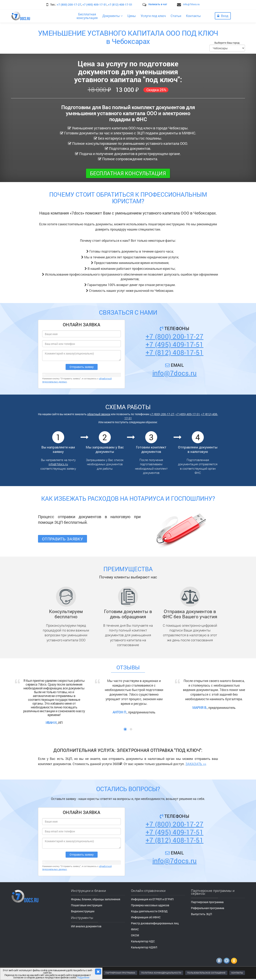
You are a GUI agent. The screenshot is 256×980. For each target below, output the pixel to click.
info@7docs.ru (191, 4)
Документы (112, 16)
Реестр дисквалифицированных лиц (155, 923)
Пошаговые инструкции (87, 905)
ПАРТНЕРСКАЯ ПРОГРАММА (120, 973)
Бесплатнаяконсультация (87, 16)
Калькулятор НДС (143, 941)
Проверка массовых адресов (150, 905)
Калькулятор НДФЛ (144, 947)
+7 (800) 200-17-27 (69, 5)
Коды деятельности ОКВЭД (149, 911)
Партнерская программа (207, 902)
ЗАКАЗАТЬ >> (196, 764)
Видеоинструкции (83, 911)
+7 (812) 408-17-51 (120, 5)
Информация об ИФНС (146, 917)
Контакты (193, 16)
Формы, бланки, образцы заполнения (96, 899)
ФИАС (135, 929)
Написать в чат (158, 4)
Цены (132, 16)
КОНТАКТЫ (237, 973)
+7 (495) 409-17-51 (95, 5)
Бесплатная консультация (128, 173)
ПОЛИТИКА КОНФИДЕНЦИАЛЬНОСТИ (161, 973)
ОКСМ (135, 935)
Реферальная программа (208, 908)
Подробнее (83, 977)
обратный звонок (99, 414)
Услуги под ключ (153, 16)
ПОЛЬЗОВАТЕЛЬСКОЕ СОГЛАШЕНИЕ (206, 973)
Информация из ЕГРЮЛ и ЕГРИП (152, 899)
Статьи (176, 16)
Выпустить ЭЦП (201, 914)
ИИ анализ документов (86, 926)
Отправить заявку (62, 539)
